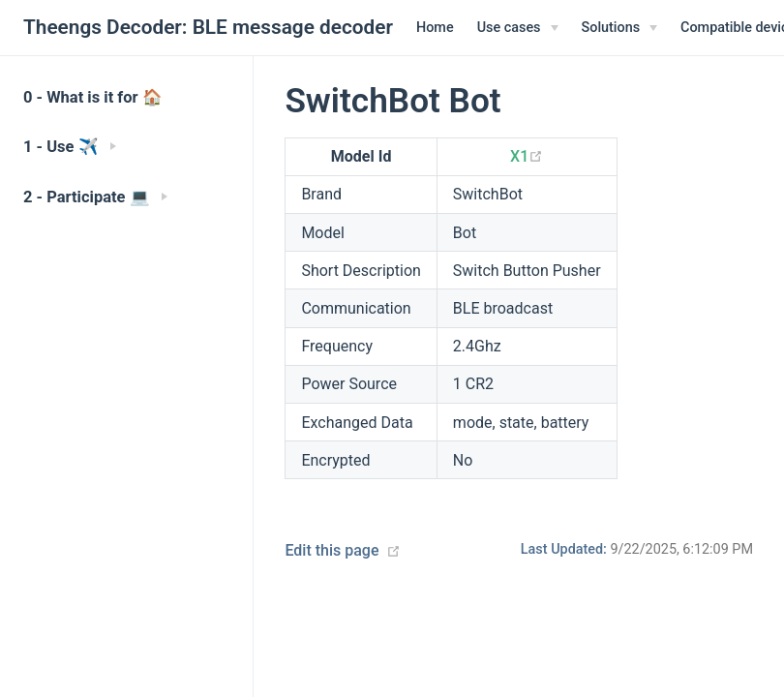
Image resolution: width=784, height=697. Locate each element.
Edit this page (332, 550)
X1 (527, 156)
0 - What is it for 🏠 (93, 97)
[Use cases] (518, 28)
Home (435, 28)
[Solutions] (620, 28)
